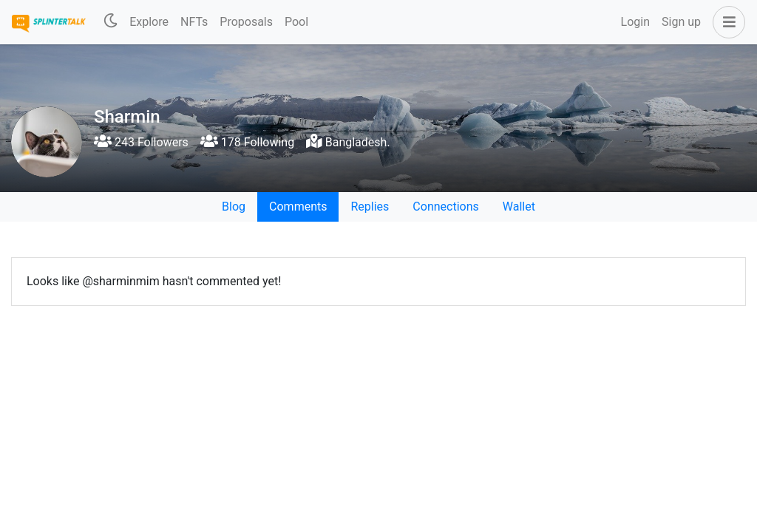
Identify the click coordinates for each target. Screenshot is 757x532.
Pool (296, 22)
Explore (149, 22)
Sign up (681, 22)
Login (635, 22)
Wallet (519, 207)
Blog (234, 207)
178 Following (247, 142)
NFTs (194, 22)
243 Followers (141, 142)
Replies (370, 207)
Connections (445, 207)
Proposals (246, 22)
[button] (726, 22)
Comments (298, 207)
